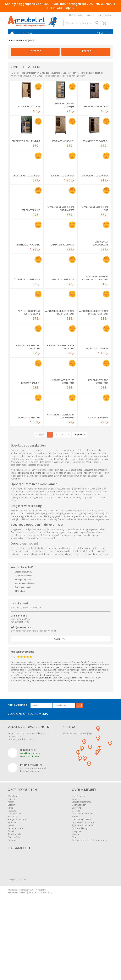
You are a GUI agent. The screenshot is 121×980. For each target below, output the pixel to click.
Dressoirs (12, 881)
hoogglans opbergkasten (95, 526)
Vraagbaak (77, 887)
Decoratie (12, 896)
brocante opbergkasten (71, 526)
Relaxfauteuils (14, 890)
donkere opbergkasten (44, 529)
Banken (11, 855)
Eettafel (11, 887)
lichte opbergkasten (20, 529)
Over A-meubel (76, 16)
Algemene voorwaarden (83, 881)
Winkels (91, 16)
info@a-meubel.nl (21, 683)
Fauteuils (12, 867)
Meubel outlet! (15, 870)
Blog (74, 893)
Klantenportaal (105, 16)
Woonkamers (14, 852)
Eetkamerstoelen (16, 884)
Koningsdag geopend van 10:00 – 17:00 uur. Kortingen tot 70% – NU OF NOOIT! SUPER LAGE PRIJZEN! (61, 6)
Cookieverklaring (80, 884)
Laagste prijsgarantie (82, 858)
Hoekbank (13, 879)
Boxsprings (13, 873)
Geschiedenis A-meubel (83, 879)
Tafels (10, 864)
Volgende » (79, 491)
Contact (60, 695)
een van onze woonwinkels (59, 607)
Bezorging (76, 864)
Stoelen (11, 861)
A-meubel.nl (41, 946)
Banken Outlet (15, 893)
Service (75, 873)
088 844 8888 (19, 672)
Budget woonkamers (18, 876)
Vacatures (77, 890)
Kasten (19, 46)
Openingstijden (79, 861)
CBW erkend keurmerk (82, 870)
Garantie (76, 867)
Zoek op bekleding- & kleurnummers (89, 896)
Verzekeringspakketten (83, 876)
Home (11, 46)
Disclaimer (33, 948)
